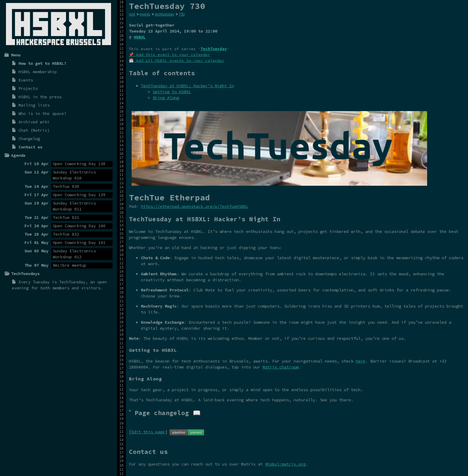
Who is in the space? (42, 113)
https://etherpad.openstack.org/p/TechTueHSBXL (195, 206)
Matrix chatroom (281, 367)
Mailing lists (34, 105)
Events (26, 80)
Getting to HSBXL (172, 92)
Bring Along (166, 98)
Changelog (29, 139)
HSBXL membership (38, 72)
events (145, 14)
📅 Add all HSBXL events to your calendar (177, 60)
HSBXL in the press (40, 97)
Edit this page (148, 432)
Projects (28, 88)
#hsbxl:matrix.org (285, 464)
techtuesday (165, 14)
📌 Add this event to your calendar (170, 54)
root (132, 14)
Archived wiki (34, 122)
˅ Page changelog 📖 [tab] (165, 413)
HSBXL (140, 37)
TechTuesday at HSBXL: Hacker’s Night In (187, 86)
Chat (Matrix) (34, 130)
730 (182, 14)
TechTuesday (72, 282)
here (361, 361)
